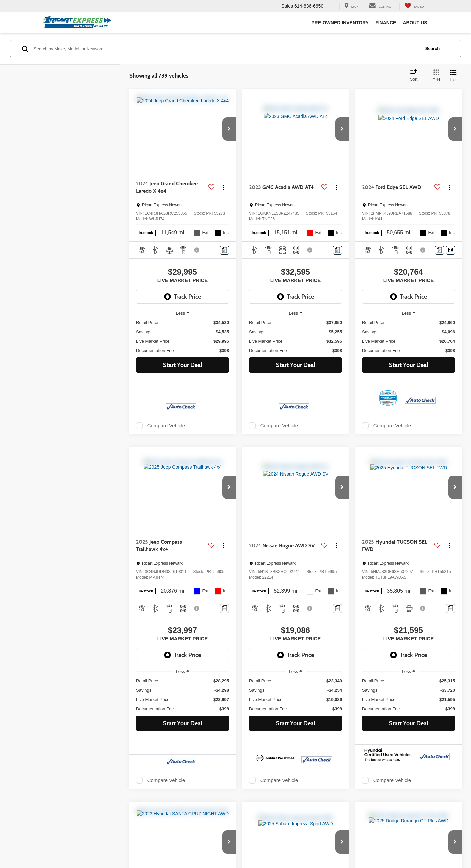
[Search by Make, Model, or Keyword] (226, 49)
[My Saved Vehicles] (414, 6)
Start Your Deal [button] (183, 365)
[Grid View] (435, 76)
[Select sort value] (416, 76)
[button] (229, 129)
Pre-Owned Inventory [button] (340, 23)
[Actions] (223, 187)
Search (432, 48)
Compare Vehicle (166, 426)
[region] (182, 337)
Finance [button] (386, 23)
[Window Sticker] (450, 250)
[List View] (453, 76)
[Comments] (224, 250)
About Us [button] (415, 23)
